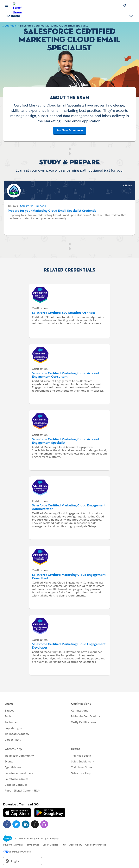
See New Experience (70, 130)
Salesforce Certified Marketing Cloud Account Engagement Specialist (66, 441)
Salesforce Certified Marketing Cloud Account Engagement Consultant (66, 375)
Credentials (9, 26)
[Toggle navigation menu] (131, 16)
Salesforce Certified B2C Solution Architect (63, 313)
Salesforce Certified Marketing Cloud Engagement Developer (69, 646)
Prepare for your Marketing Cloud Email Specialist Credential (53, 211)
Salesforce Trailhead (33, 206)
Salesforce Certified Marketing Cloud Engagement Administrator (69, 507)
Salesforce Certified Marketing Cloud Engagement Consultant (69, 576)
